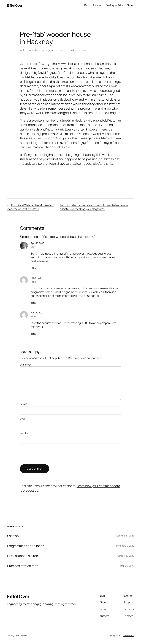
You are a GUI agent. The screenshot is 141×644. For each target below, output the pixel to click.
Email (23, 419)
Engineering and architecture (54, 50)
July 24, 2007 (37, 313)
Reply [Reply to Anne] (34, 302)
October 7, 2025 (126, 566)
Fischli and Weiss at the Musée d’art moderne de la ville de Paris (30, 207)
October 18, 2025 (126, 556)
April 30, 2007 (37, 243)
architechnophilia (87, 64)
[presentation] (44, 454)
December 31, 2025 (125, 536)
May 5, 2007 (37, 278)
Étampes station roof (22, 566)
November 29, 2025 (124, 546)
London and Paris (77, 50)
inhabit (111, 64)
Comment (26, 365)
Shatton (13, 536)
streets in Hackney (74, 120)
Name (23, 404)
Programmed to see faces (26, 546)
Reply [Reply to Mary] (34, 268)
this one (36, 327)
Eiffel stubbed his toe (23, 556)
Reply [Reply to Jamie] (34, 333)
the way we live (62, 64)
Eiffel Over (15, 5)
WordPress (129, 635)
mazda (34, 50)
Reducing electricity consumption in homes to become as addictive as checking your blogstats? (94, 207)
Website (24, 433)
